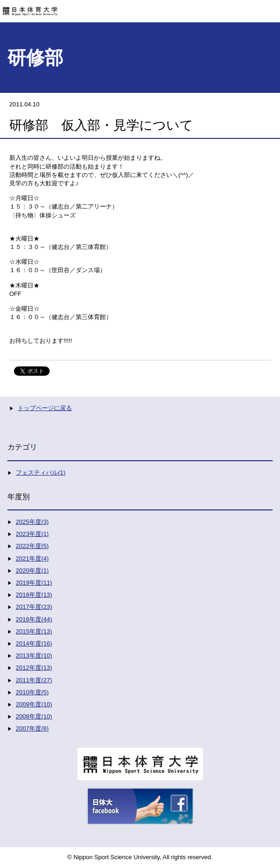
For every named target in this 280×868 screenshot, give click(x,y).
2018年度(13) (34, 595)
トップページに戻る (45, 408)
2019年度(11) (34, 583)
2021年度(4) (32, 558)
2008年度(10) (34, 716)
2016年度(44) (34, 619)
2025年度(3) (32, 522)
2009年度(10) (34, 704)
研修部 (35, 58)
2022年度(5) (32, 546)
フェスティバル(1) (41, 473)
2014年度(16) (34, 643)
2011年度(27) (34, 680)
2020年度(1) (32, 571)
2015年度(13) (34, 631)
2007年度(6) (32, 728)
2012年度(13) (34, 668)
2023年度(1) (32, 534)
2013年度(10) (34, 656)
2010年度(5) (32, 692)
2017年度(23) (34, 607)
